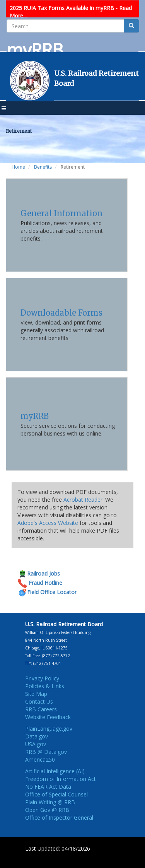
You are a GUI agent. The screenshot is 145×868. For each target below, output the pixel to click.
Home (18, 167)
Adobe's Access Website (48, 523)
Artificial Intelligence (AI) (55, 771)
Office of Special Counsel (56, 794)
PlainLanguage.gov (49, 729)
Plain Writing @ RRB (50, 802)
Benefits (43, 167)
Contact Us (39, 701)
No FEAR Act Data (48, 787)
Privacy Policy (42, 678)
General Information (61, 213)
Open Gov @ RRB (47, 810)
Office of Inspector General (59, 818)
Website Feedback (48, 717)
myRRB (35, 416)
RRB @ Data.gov (46, 752)
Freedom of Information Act (61, 779)
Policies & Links (45, 686)
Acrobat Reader (83, 500)
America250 (40, 759)
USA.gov (36, 744)
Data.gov (37, 736)
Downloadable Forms (61, 313)
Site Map (36, 694)
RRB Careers (41, 709)
